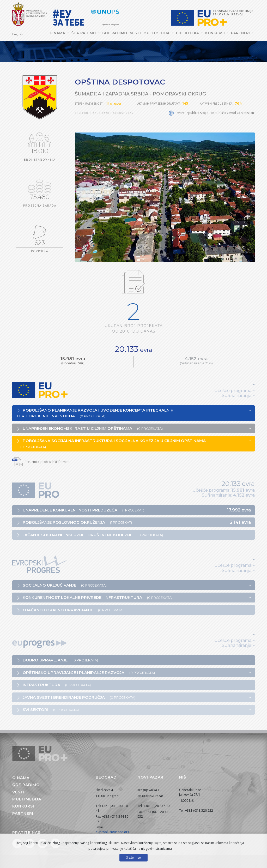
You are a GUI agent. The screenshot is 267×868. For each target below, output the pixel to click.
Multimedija (157, 33)
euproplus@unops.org (113, 832)
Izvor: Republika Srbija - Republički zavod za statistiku (211, 113)
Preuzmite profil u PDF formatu (41, 462)
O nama (58, 33)
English (18, 34)
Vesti (135, 33)
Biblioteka (188, 33)
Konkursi (216, 33)
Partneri (241, 33)
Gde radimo (115, 33)
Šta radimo (84, 33)
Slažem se (133, 857)
